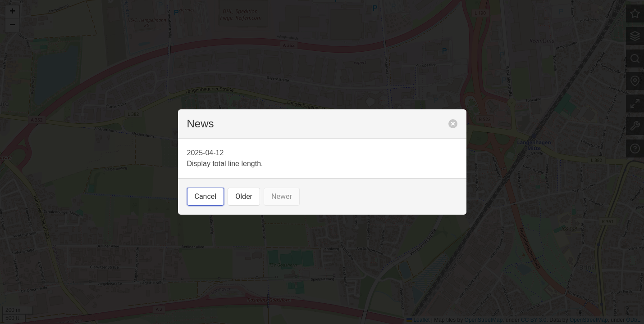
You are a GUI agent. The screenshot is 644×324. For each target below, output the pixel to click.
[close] (453, 124)
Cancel (206, 196)
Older (244, 196)
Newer (282, 196)
